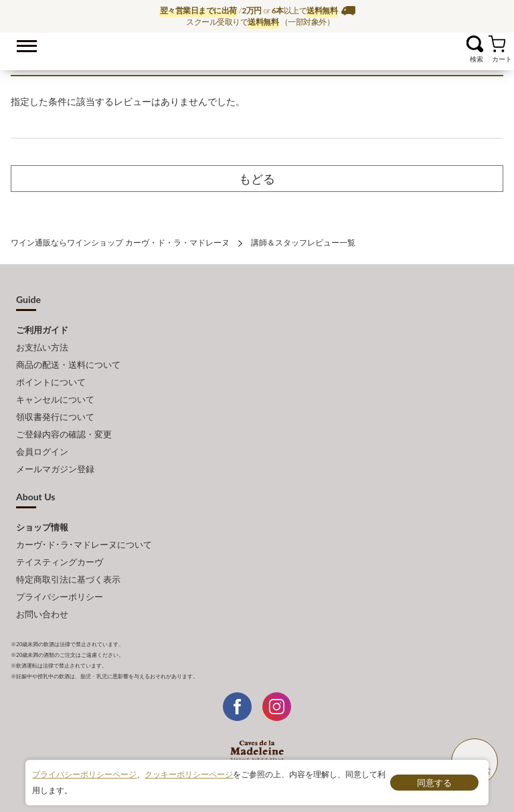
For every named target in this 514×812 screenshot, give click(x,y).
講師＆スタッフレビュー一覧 (303, 242)
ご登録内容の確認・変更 (64, 434)
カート (497, 44)
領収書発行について (55, 417)
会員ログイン (42, 451)
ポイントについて (51, 382)
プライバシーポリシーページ (84, 774)
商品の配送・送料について (68, 365)
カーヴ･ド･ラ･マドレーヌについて (84, 544)
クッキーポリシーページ (189, 774)
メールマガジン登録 (55, 469)
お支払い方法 (42, 347)
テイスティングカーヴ (60, 562)
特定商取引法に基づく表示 (68, 579)
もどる (257, 179)
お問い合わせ (42, 614)
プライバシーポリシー (60, 597)
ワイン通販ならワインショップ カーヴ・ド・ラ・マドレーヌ (257, 47)
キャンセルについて (55, 399)
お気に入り (458, 44)
